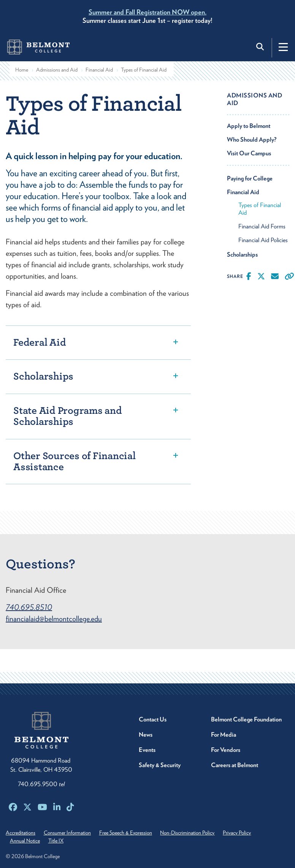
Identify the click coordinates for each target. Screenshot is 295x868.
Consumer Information (67, 833)
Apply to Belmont (249, 126)
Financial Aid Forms (262, 226)
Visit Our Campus (249, 153)
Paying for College (250, 178)
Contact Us (153, 719)
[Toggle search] (261, 47)
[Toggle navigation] (283, 47)
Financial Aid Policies (263, 240)
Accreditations (21, 833)
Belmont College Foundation (246, 719)
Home (22, 70)
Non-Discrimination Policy (188, 833)
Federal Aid (40, 342)
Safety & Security (160, 765)
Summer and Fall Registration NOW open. (147, 12)
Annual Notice (25, 841)
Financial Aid (99, 70)
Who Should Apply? (252, 140)
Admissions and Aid (57, 70)
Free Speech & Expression (126, 833)
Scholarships (43, 376)
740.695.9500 (41, 784)
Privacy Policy (237, 833)
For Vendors (226, 750)
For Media (224, 735)
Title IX (56, 841)
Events (147, 750)
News (146, 735)
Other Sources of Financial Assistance (75, 461)
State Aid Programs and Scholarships (68, 416)
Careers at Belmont (235, 765)
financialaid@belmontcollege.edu (54, 619)
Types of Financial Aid (260, 209)
